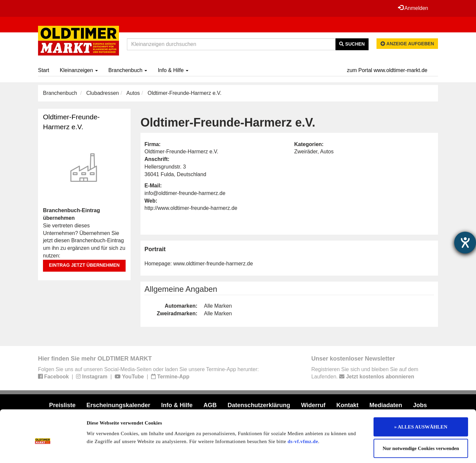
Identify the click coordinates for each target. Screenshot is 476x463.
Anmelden (413, 8)
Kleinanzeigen (79, 70)
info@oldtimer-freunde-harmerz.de (185, 193)
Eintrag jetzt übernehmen (84, 265)
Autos (133, 93)
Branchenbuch (128, 70)
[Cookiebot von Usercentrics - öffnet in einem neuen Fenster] (43, 450)
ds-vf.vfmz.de (303, 412)
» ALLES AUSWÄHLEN (421, 398)
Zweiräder (306, 152)
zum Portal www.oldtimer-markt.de (387, 70)
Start (44, 70)
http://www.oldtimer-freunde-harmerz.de (191, 208)
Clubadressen (103, 93)
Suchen (352, 44)
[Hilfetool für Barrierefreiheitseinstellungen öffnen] (465, 243)
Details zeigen (341, 450)
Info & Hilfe (173, 70)
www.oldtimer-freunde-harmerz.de (213, 264)
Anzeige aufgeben (407, 44)
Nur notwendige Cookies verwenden (421, 420)
